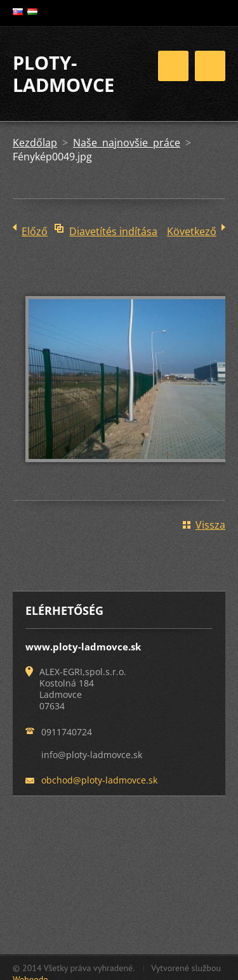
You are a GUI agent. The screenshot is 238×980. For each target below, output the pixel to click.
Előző (35, 231)
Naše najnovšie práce (127, 143)
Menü (210, 66)
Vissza (210, 525)
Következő (192, 231)
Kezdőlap (35, 143)
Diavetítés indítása (113, 231)
